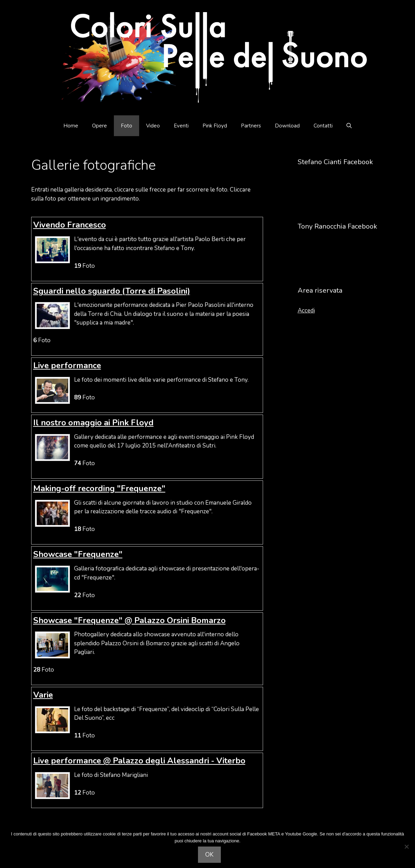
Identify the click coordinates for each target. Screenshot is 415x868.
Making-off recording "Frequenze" (99, 488)
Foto (127, 126)
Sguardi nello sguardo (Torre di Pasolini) (112, 291)
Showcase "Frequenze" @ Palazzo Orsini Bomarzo (129, 620)
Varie (43, 695)
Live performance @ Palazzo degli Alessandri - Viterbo (139, 761)
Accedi (306, 311)
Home (71, 126)
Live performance (67, 365)
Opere (100, 126)
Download (287, 126)
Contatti (323, 126)
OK (209, 855)
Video (153, 126)
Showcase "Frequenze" (78, 554)
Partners (251, 126)
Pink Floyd (215, 126)
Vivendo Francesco (70, 225)
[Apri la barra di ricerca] (349, 126)
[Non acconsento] (406, 847)
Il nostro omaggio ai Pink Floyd (93, 423)
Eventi (181, 126)
